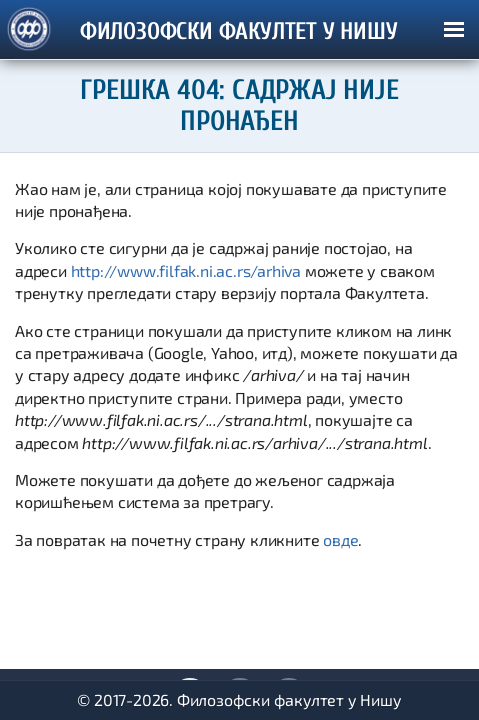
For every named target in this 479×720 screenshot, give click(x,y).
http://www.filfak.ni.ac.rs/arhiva (186, 270)
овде (340, 539)
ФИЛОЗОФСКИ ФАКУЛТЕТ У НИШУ (239, 32)
